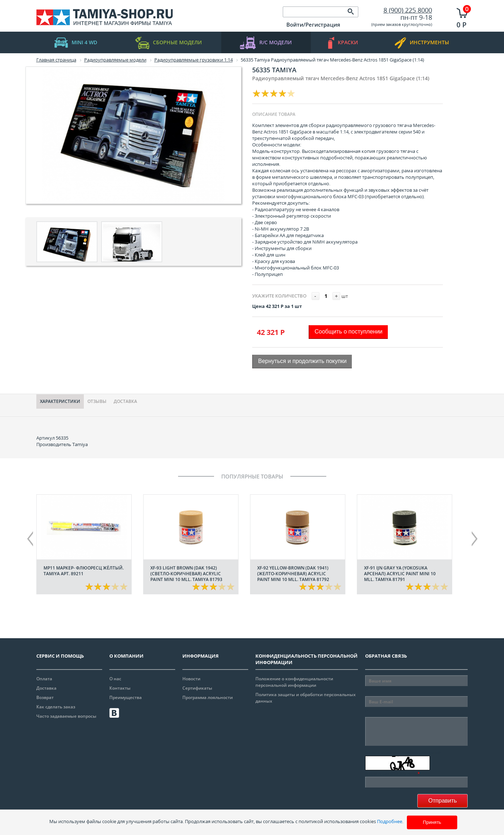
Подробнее (390, 821)
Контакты (120, 688)
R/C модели (266, 43)
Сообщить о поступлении (349, 332)
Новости (191, 679)
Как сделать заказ (56, 707)
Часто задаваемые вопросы (66, 716)
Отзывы (97, 401)
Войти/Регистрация (313, 24)
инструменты (422, 43)
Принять (432, 822)
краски (343, 43)
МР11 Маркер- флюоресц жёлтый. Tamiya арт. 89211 (84, 571)
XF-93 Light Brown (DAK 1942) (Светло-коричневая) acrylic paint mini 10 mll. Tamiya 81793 (186, 574)
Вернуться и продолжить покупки (303, 361)
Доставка (125, 401)
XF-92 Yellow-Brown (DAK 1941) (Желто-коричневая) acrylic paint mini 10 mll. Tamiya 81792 (293, 574)
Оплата (44, 679)
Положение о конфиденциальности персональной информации (294, 682)
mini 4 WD (76, 43)
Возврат (45, 697)
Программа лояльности (208, 697)
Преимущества (126, 697)
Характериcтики (60, 401)
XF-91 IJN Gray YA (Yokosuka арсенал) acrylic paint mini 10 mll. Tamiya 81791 (400, 574)
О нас (115, 679)
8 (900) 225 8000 (408, 10)
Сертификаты (197, 688)
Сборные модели (169, 43)
